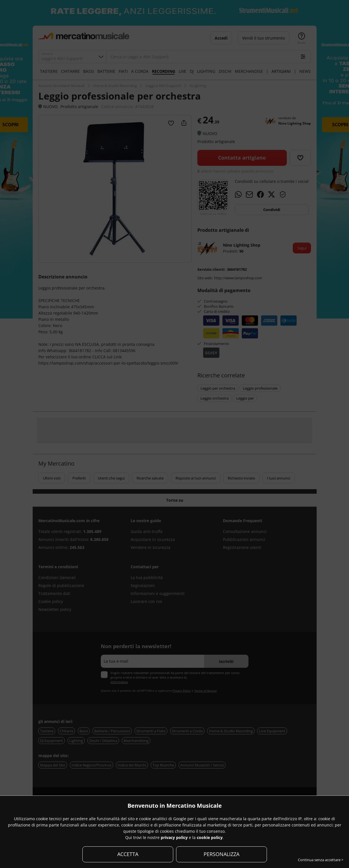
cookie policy (210, 837)
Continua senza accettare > (321, 860)
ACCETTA (128, 854)
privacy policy (174, 837)
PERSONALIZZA (221, 854)
